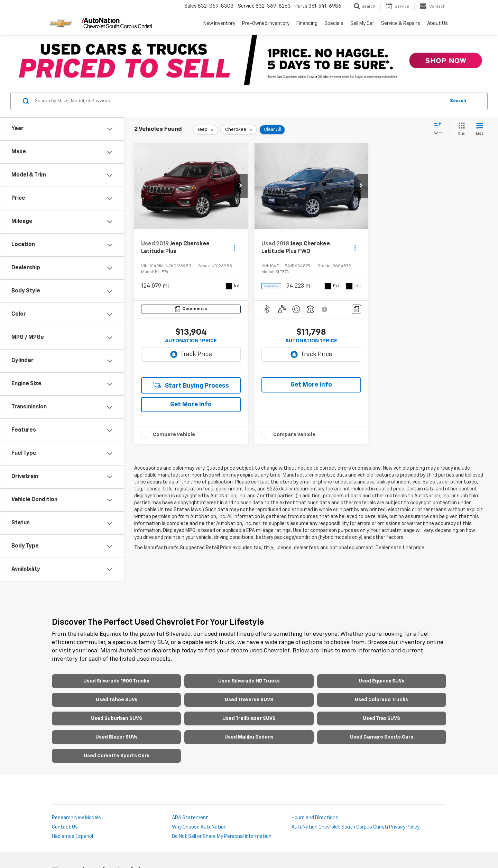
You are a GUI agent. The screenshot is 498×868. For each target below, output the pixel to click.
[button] (241, 186)
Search (458, 101)
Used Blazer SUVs (117, 737)
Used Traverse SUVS (249, 700)
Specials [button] (334, 24)
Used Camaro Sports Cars (382, 737)
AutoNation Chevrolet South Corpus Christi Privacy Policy (356, 827)
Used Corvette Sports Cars (117, 756)
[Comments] (191, 309)
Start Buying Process (191, 385)
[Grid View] (460, 130)
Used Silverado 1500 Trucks (116, 681)
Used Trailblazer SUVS (249, 718)
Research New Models (76, 818)
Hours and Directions (315, 818)
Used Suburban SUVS (117, 718)
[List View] (479, 130)
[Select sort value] (440, 129)
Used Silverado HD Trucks (249, 681)
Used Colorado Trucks (381, 700)
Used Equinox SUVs (381, 681)
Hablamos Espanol (72, 837)
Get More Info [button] (191, 405)
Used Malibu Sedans (249, 737)
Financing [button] (307, 24)
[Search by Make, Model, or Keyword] (239, 101)
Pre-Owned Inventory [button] (266, 24)
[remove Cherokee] (239, 130)
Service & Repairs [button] (401, 24)
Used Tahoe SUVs (117, 700)
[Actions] (235, 248)
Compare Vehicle (174, 435)
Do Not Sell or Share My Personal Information (222, 837)
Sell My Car (362, 24)
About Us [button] (437, 24)
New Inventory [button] (219, 24)
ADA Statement (190, 818)
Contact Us (65, 827)
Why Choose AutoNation (199, 827)
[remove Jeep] (205, 130)
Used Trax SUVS (381, 718)
